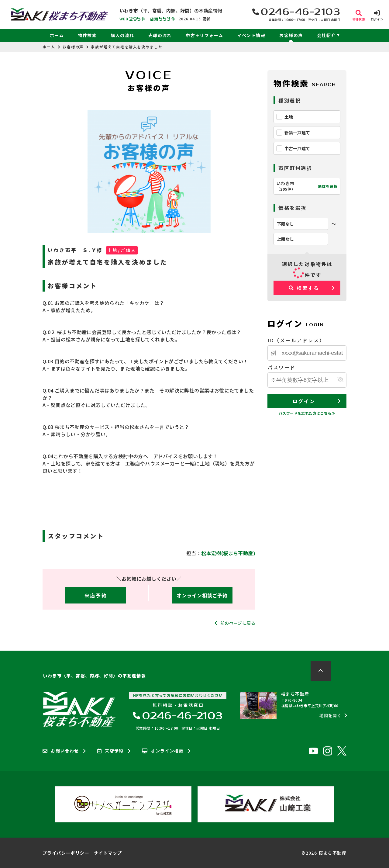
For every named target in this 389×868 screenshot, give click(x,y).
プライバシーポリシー (66, 853)
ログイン (304, 401)
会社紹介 (326, 35)
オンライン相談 (163, 751)
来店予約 (96, 595)
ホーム (57, 35)
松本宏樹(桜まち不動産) (228, 553)
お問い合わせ (61, 751)
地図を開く (330, 715)
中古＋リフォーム (204, 35)
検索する (304, 288)
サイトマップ (108, 853)
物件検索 (87, 35)
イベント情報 (251, 35)
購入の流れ (122, 35)
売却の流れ (160, 35)
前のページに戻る (238, 623)
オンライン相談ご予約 (202, 595)
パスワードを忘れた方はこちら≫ (307, 413)
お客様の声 (291, 35)
